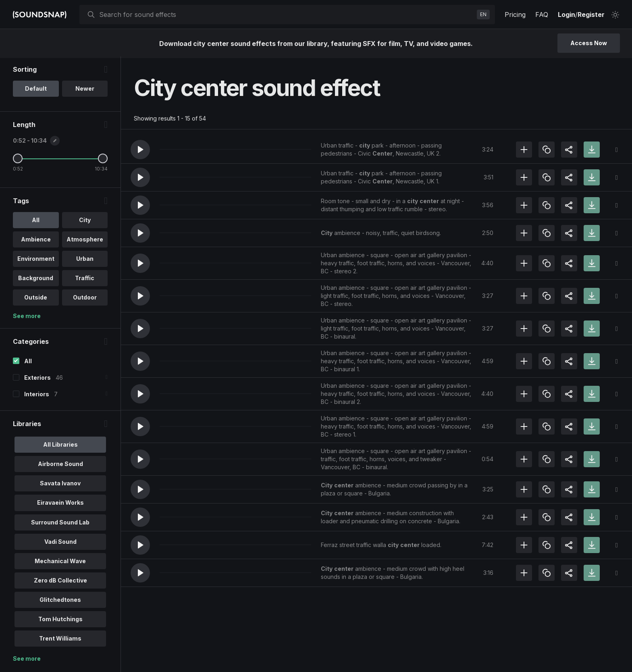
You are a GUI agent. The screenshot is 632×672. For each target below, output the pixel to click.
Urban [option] (85, 260)
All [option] (36, 222)
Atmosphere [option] (85, 241)
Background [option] (36, 280)
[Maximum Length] (103, 160)
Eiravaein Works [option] (60, 504)
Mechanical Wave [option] (60, 562)
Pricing (515, 15)
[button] (140, 150)
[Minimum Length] (18, 160)
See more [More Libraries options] (27, 660)
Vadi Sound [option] (60, 543)
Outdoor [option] (85, 299)
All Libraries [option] (60, 446)
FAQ (542, 15)
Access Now (589, 43)
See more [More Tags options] (27, 317)
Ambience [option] (36, 241)
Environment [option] (36, 260)
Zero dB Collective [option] (60, 581)
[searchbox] (286, 15)
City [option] (85, 222)
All (28, 363)
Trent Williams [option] (60, 640)
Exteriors (37, 379)
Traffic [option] (85, 280)
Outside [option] (36, 299)
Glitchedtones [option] (60, 601)
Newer (85, 90)
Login (567, 15)
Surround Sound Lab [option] (60, 523)
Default (36, 90)
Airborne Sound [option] (60, 465)
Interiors (37, 396)
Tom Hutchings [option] (60, 620)
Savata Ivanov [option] (60, 485)
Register (591, 15)
